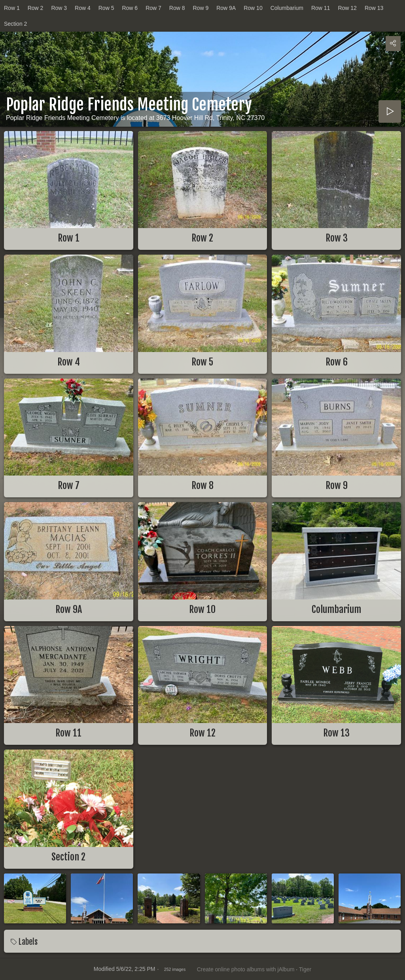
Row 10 (253, 8)
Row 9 (201, 8)
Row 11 (321, 8)
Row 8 (177, 8)
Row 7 (153, 8)
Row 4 (83, 8)
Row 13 (374, 8)
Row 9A (226, 8)
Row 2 (36, 8)
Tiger (305, 969)
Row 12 (347, 8)
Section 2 (15, 24)
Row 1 (12, 8)
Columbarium (287, 8)
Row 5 (106, 8)
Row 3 (59, 8)
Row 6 (130, 8)
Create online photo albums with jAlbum (246, 969)
